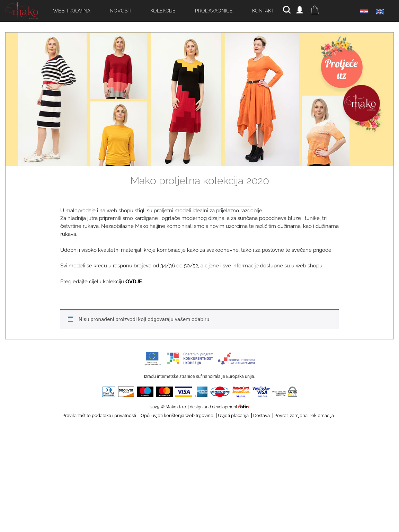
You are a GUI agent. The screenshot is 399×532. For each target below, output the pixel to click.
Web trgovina (72, 11)
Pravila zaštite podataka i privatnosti (99, 415)
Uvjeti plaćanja (233, 415)
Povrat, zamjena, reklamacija (304, 415)
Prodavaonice (214, 11)
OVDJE (134, 282)
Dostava (261, 415)
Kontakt (263, 11)
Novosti (121, 11)
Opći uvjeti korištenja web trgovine (177, 415)
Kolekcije (163, 11)
